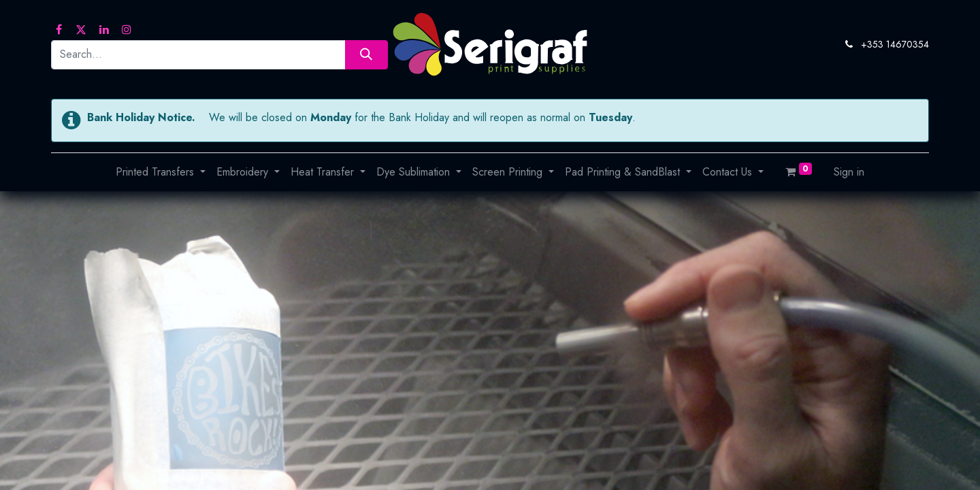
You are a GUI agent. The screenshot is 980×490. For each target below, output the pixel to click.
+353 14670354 (895, 44)
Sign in (849, 172)
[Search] (366, 55)
